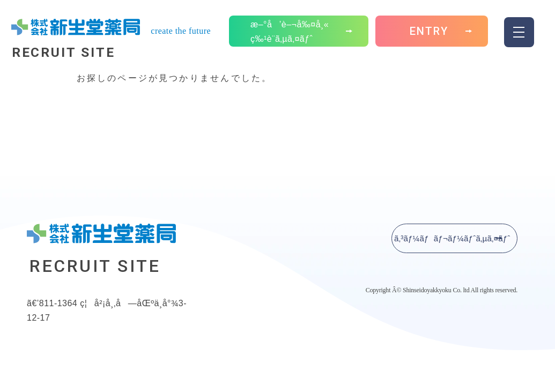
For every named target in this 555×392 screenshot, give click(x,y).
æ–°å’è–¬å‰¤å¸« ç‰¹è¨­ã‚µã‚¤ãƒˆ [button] (290, 37)
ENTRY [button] (429, 38)
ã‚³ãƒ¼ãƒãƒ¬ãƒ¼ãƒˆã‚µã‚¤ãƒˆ (451, 239)
